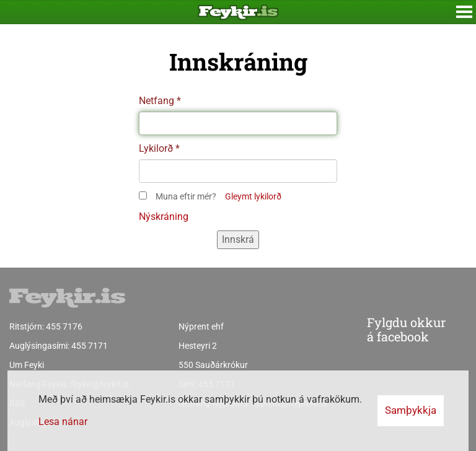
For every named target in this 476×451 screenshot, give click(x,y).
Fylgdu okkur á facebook (381, 330)
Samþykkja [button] (411, 410)
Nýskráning (164, 217)
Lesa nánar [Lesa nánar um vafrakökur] (63, 422)
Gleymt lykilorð (253, 196)
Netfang (156, 101)
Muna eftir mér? (186, 196)
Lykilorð (156, 148)
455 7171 (90, 346)
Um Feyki (27, 365)
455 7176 (64, 326)
